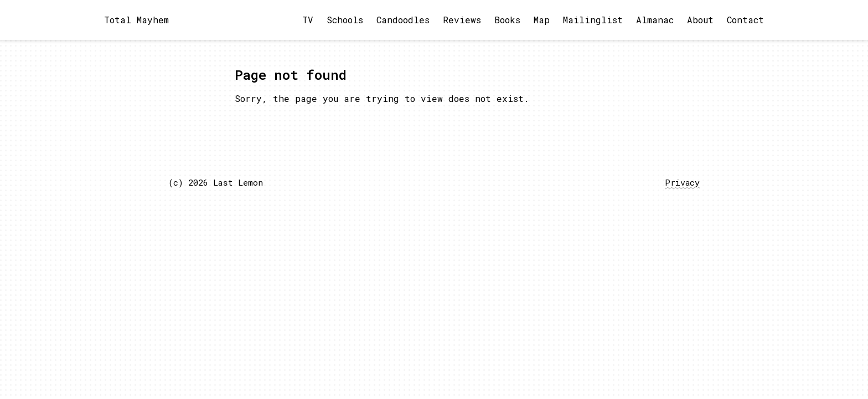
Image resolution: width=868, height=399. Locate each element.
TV (308, 20)
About (700, 20)
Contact (745, 20)
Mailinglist (593, 20)
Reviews (462, 20)
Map (542, 20)
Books (507, 20)
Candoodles (403, 20)
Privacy (682, 182)
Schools (345, 20)
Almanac (655, 20)
